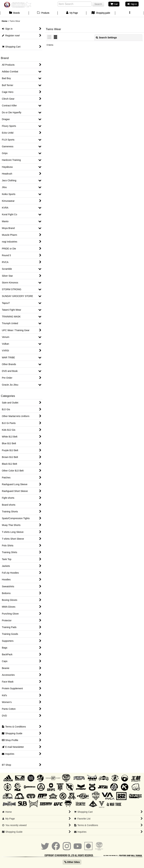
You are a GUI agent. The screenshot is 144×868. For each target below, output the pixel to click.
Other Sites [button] (72, 862)
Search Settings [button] (106, 38)
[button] (130, 13)
